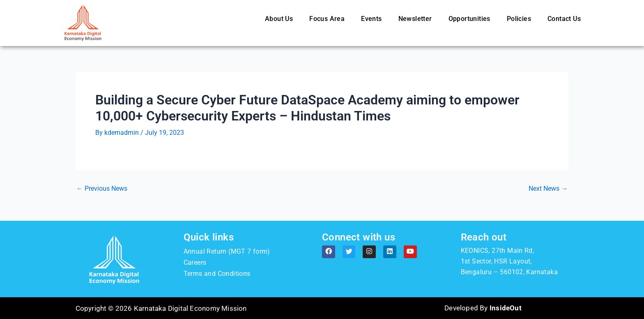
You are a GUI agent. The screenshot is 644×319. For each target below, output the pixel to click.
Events (371, 19)
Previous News (102, 189)
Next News (548, 189)
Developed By (483, 308)
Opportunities (469, 19)
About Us (279, 19)
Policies (519, 19)
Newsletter (415, 19)
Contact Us (564, 19)
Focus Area (327, 19)
